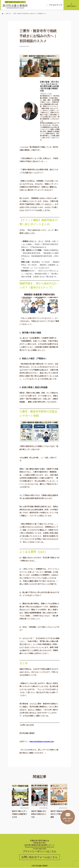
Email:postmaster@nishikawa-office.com (40, 847)
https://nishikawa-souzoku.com (42, 742)
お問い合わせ (71, 5)
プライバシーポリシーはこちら (40, 852)
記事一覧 (8, 14)
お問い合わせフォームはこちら (39, 857)
